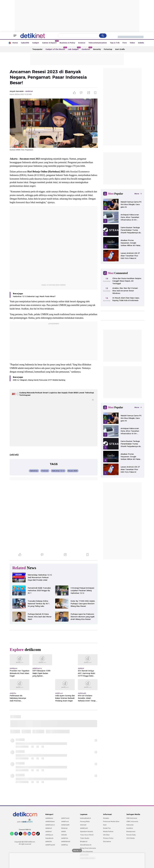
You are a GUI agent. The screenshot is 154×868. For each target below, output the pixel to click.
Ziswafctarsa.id (86, 845)
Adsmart (83, 825)
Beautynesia (131, 831)
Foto (125, 43)
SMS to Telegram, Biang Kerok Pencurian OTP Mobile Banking (39, 380)
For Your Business (86, 851)
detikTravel (65, 818)
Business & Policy (67, 43)
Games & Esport (50, 42)
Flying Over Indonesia (88, 848)
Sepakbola (49, 838)
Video (132, 43)
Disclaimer (107, 841)
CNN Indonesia (132, 818)
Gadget (36, 43)
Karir (105, 825)
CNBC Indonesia (132, 821)
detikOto (49, 841)
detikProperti (50, 845)
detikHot (49, 831)
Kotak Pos (107, 828)
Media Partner (108, 831)
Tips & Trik (115, 43)
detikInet (49, 828)
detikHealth (65, 825)
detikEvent (84, 828)
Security (97, 49)
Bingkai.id (84, 841)
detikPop (65, 845)
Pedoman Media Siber (111, 821)
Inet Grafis (120, 49)
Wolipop (64, 828)
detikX (64, 831)
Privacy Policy (108, 838)
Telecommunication (98, 43)
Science (82, 43)
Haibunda (130, 825)
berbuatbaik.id (85, 818)
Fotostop (108, 49)
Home (15, 43)
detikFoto (65, 838)
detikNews (49, 818)
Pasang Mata (85, 821)
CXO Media (131, 838)
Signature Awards (86, 831)
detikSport (49, 835)
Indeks (141, 43)
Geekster (87, 48)
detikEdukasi (50, 821)
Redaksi (106, 818)
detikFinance (50, 825)
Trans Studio (85, 838)
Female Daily (131, 835)
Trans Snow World (87, 835)
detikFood (65, 821)
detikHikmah (66, 841)
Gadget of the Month (56, 48)
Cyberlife (25, 43)
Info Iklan (106, 835)
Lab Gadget (74, 48)
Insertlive (130, 828)
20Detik (64, 835)
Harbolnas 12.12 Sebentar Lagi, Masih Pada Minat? (34, 296)
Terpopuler (37, 49)
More (138, 194)
